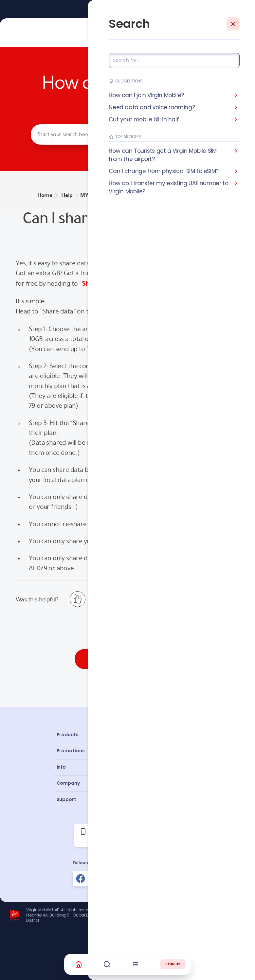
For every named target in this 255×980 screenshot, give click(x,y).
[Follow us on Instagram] (104, 879)
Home (45, 195)
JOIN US (173, 964)
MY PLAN (92, 195)
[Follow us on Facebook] (81, 879)
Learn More (152, 9)
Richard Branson (234, 938)
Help (67, 195)
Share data (98, 283)
